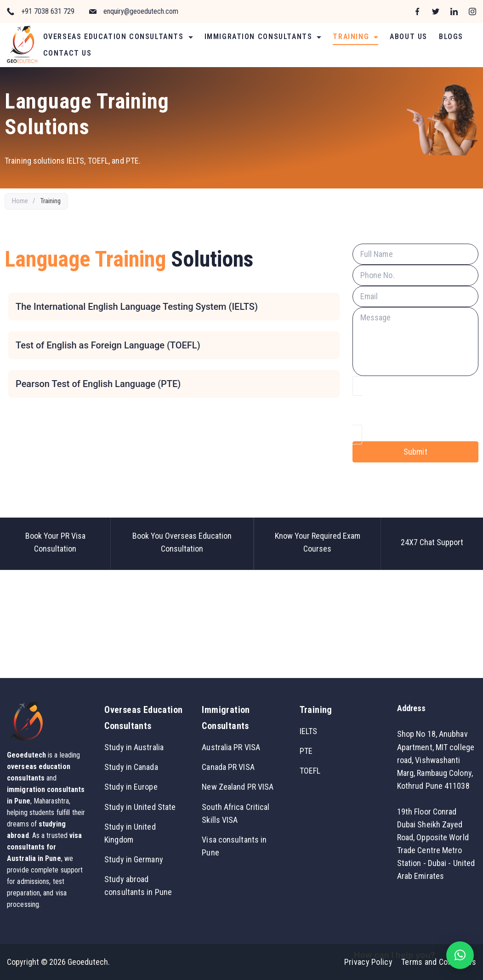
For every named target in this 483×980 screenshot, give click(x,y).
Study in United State (140, 807)
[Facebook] (417, 11)
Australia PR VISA (231, 747)
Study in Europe (131, 787)
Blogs (451, 37)
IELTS (309, 731)
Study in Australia (134, 747)
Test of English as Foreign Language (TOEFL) (108, 345)
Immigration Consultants (263, 37)
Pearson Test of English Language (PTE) (98, 384)
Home (20, 201)
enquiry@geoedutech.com (141, 11)
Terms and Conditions (439, 962)
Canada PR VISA (228, 767)
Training (355, 37)
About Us (409, 37)
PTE (306, 751)
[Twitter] (436, 11)
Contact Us (68, 53)
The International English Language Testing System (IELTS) (137, 307)
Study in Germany (134, 859)
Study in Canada (131, 767)
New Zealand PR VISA (238, 787)
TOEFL (310, 771)
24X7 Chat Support (432, 542)
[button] (460, 955)
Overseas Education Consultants (118, 37)
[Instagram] (472, 11)
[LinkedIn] (454, 11)
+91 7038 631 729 (48, 11)
